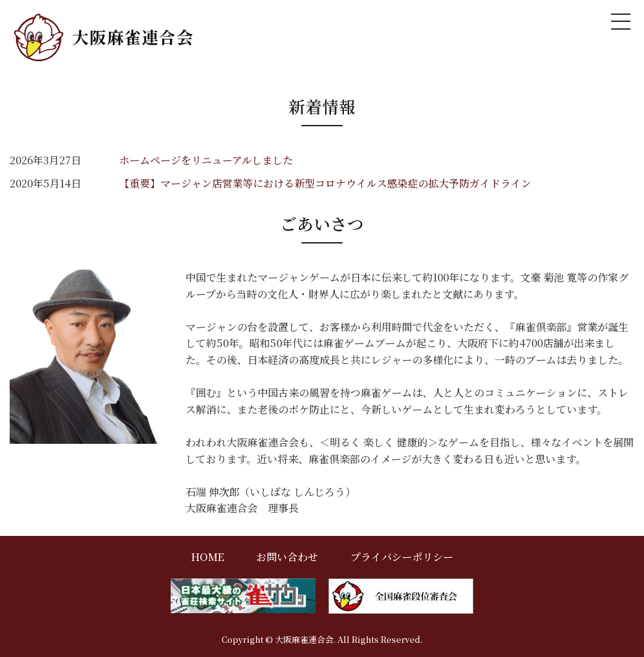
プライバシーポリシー (402, 557)
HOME (208, 557)
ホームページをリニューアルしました (206, 160)
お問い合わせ (287, 557)
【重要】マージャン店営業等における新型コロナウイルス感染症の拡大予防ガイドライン (325, 183)
